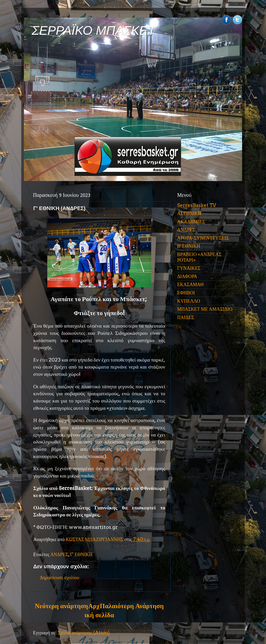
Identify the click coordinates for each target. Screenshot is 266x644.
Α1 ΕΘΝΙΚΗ (189, 213)
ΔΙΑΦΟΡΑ (187, 276)
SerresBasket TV (197, 205)
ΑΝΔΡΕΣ (59, 554)
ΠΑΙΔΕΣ (186, 317)
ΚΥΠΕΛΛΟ (189, 301)
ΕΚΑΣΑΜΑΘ (190, 284)
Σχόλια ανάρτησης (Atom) (84, 633)
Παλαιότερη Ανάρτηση (132, 606)
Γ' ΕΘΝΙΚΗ (81, 554)
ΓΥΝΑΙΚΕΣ (189, 268)
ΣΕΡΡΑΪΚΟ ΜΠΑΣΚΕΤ (94, 30)
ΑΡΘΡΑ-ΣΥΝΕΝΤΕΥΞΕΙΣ (203, 238)
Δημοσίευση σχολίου (59, 577)
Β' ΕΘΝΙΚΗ (189, 246)
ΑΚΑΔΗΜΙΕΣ (191, 222)
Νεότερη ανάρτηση (61, 606)
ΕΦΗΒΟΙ (186, 293)
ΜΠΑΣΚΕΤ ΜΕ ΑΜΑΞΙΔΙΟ (205, 309)
